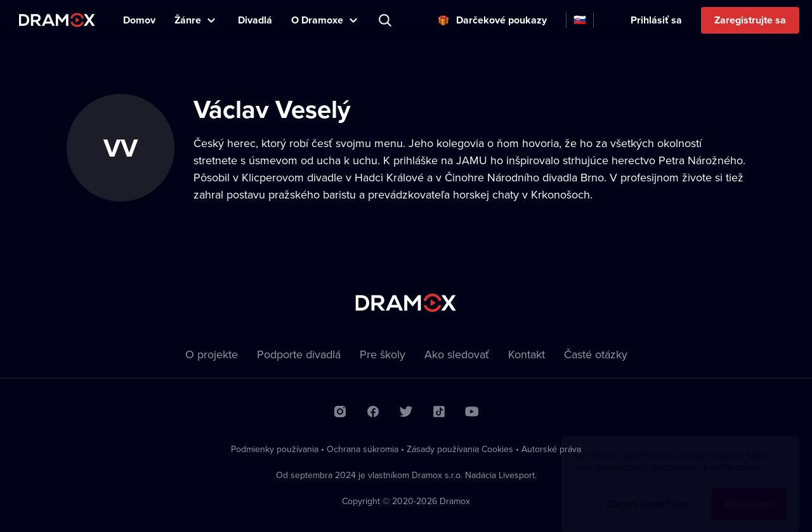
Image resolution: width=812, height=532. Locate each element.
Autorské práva (551, 449)
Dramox (57, 20)
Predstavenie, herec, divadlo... (386, 20)
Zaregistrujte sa (750, 20)
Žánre (188, 20)
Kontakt (527, 354)
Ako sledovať (457, 354)
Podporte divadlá (299, 354)
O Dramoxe (317, 20)
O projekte (212, 354)
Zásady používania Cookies (460, 449)
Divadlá (255, 20)
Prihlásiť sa (656, 20)
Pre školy (383, 354)
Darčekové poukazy (501, 20)
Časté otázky (596, 354)
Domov (139, 20)
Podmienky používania (275, 449)
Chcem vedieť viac (648, 492)
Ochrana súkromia (363, 449)
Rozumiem (749, 492)
